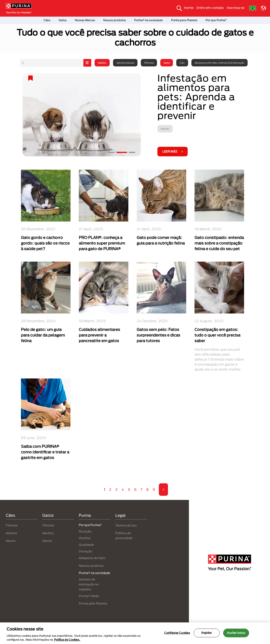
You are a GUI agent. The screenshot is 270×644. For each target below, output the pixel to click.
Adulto (102, 63)
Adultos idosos (125, 63)
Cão (182, 63)
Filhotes (149, 63)
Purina (85, 515)
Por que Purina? (216, 20)
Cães (47, 20)
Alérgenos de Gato (92, 558)
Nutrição (85, 531)
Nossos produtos (115, 20)
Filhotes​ (48, 525)
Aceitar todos (236, 633)
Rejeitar (207, 633)
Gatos (63, 20)
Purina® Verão (89, 596)
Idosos (11, 541)
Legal (120, 515)
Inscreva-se (236, 8)
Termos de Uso (126, 525)
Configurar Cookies (177, 633)
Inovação (86, 551)
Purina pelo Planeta (184, 20)
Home (189, 8)
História (85, 538)
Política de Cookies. (67, 640)
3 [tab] (132, 152)
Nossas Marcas (85, 20)
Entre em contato (210, 8)
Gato (167, 63)
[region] (135, 633)
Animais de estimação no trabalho (89, 584)
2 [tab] (122, 152)
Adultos (12, 533)
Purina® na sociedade (148, 20)
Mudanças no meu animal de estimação (220, 63)
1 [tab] (111, 152)
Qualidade (86, 545)
